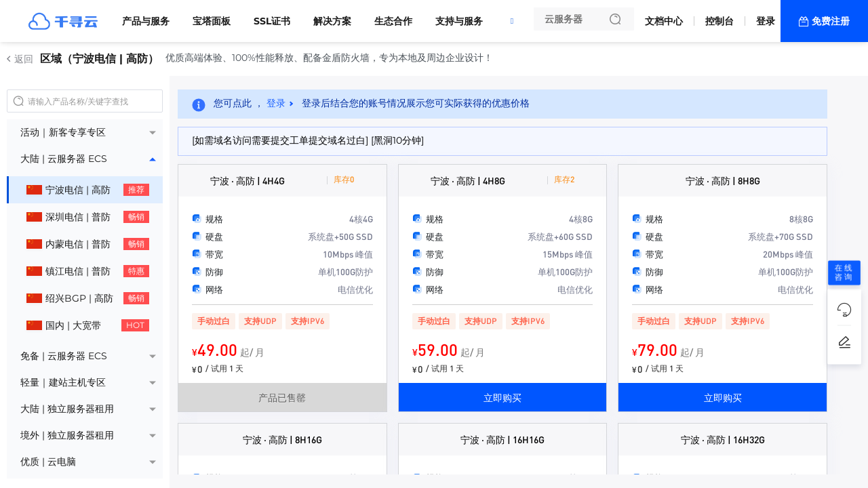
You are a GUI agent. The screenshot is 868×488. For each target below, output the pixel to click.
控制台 (719, 21)
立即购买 (502, 397)
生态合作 (393, 21)
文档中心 (664, 21)
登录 (766, 21)
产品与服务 (146, 21)
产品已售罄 (282, 397)
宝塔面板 (212, 21)
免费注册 (831, 21)
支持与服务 (459, 21)
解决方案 (332, 21)
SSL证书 (272, 21)
